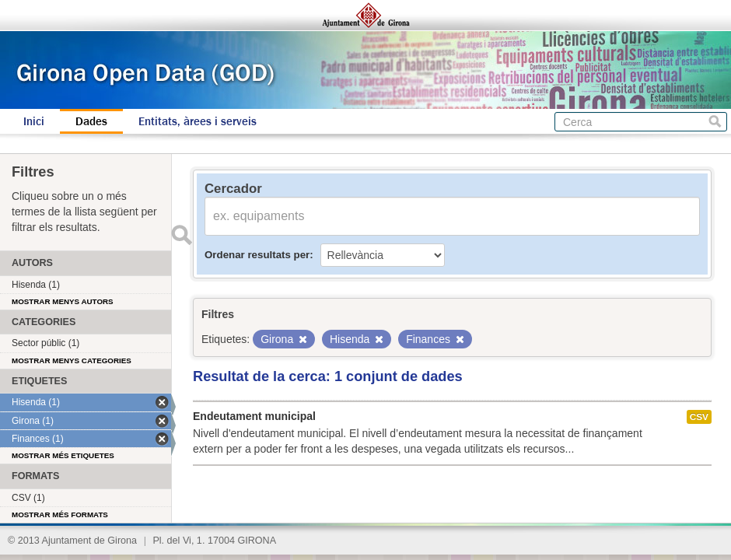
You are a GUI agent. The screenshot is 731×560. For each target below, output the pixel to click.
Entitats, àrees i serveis (198, 121)
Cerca (715, 122)
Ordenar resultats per (257, 255)
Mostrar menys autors (63, 301)
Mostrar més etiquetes (63, 455)
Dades (91, 121)
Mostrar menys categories (72, 360)
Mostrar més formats (60, 514)
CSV (699, 417)
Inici (34, 121)
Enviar (181, 235)
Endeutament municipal (254, 416)
